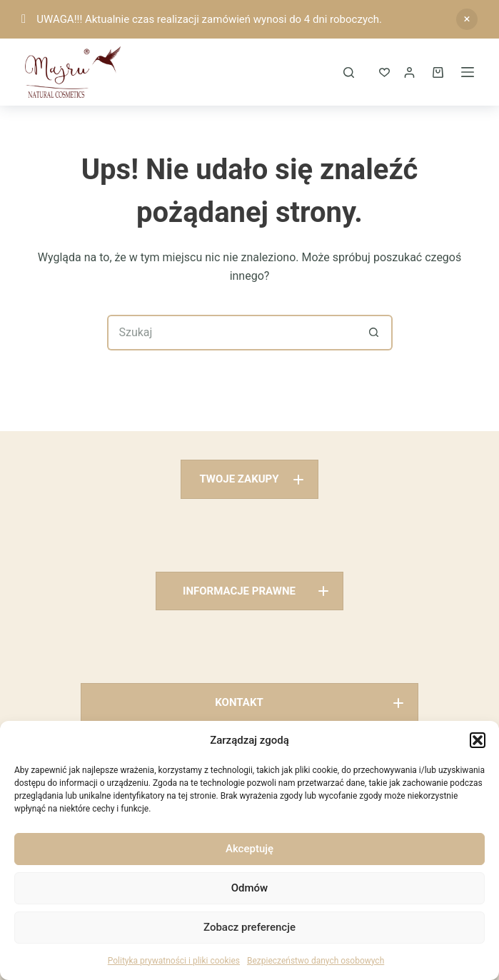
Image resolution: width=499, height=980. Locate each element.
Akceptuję (249, 849)
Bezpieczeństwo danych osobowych (316, 961)
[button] (478, 740)
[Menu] (468, 72)
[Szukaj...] (232, 333)
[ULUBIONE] (384, 72)
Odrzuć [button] (467, 19)
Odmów (250, 888)
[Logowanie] (409, 72)
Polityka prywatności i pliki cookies (174, 961)
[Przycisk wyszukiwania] (375, 333)
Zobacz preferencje (249, 927)
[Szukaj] (349, 72)
